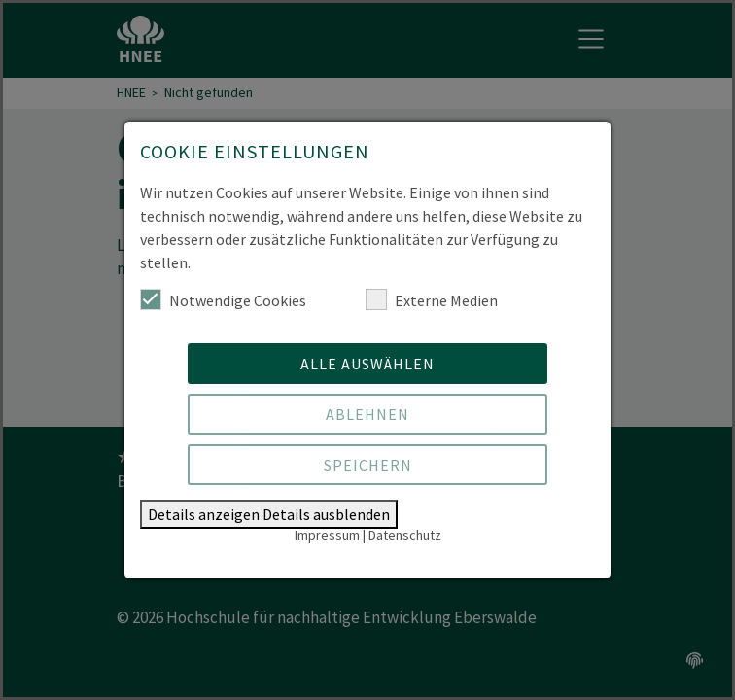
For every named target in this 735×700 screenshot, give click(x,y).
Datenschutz (405, 535)
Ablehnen (367, 414)
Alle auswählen (367, 364)
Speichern (368, 465)
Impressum (327, 535)
